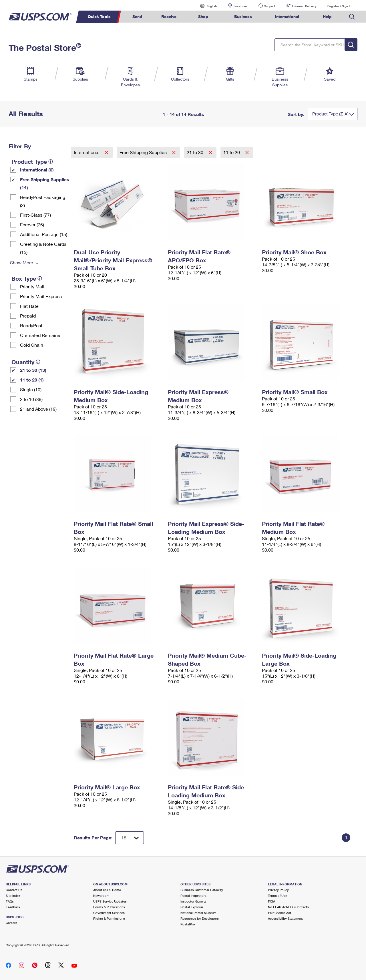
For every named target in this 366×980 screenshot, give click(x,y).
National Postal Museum (198, 913)
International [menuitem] (287, 16)
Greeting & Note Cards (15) (43, 248)
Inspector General (193, 901)
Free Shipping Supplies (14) (45, 183)
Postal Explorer (192, 907)
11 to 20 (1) (32, 380)
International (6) (37, 170)
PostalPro (188, 924)
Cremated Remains (40, 335)
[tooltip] (51, 161)
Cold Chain (32, 345)
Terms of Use (278, 896)
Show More (22, 263)
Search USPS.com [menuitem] (352, 17)
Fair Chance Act (280, 913)
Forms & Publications (109, 907)
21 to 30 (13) (33, 370)
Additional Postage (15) (44, 234)
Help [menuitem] (327, 16)
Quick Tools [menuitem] (99, 16)
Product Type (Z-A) (330, 114)
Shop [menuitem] (203, 16)
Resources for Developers (200, 918)
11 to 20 (232, 152)
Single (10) (31, 389)
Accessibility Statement (285, 918)
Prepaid (28, 316)
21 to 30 (196, 152)
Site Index (13, 896)
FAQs (10, 901)
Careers (11, 923)
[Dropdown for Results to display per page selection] (130, 838)
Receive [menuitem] (169, 16)
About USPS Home (107, 890)
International (87, 152)
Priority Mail (32, 287)
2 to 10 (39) (31, 399)
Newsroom (101, 896)
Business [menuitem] (243, 16)
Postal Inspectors (193, 896)
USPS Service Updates (110, 901)
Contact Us (14, 890)
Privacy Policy (278, 890)
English (206, 6)
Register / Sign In (339, 6)
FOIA (271, 901)
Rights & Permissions (109, 918)
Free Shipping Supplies (144, 152)
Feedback (13, 907)
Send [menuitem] (137, 16)
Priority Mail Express (41, 296)
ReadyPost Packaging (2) (43, 201)
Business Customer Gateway (202, 890)
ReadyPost (31, 325)
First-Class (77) (35, 215)
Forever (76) (32, 224)
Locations (240, 6)
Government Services (109, 913)
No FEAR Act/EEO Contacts (288, 907)
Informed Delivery (304, 6)
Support (270, 6)
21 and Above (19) (38, 409)
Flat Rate (29, 306)
